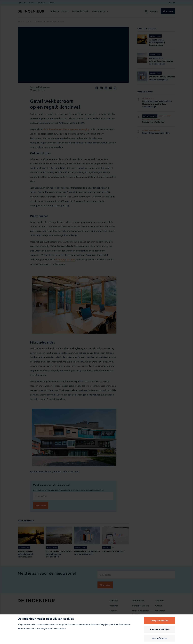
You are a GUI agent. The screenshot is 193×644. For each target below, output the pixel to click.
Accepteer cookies (160, 620)
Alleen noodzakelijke (160, 629)
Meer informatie (160, 638)
